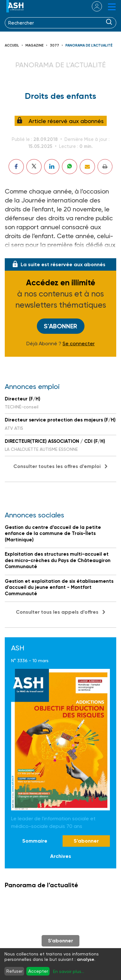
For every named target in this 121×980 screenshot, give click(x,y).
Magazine (34, 45)
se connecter (93, 6)
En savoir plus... (69, 971)
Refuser (14, 971)
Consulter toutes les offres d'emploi (57, 466)
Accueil (12, 45)
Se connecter (79, 344)
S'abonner (60, 326)
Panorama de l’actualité (89, 45)
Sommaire (35, 841)
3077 (54, 45)
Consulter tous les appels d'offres (57, 612)
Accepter (38, 971)
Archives (61, 856)
